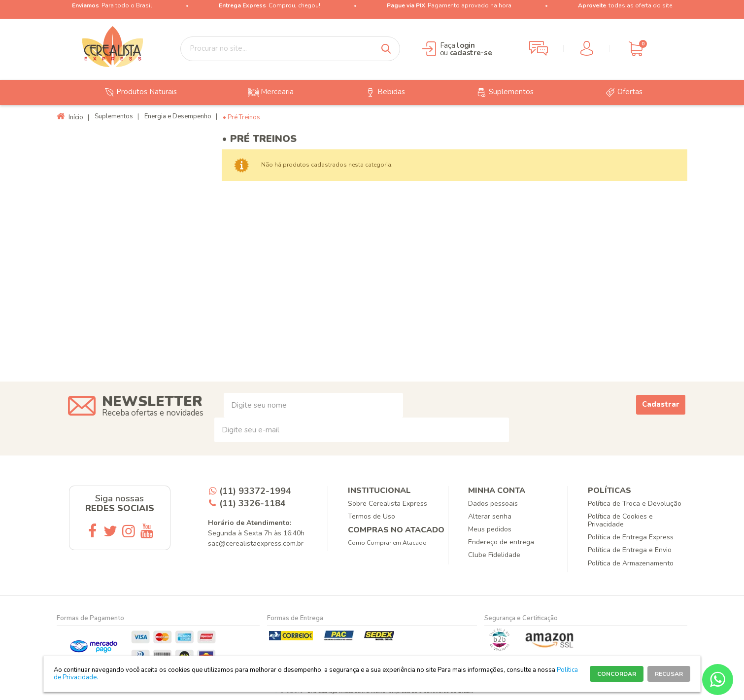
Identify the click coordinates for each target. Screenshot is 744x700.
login (466, 45)
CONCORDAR (617, 674)
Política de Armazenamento (631, 563)
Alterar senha (490, 516)
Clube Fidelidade (494, 555)
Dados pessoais (493, 504)
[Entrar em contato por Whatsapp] (718, 680)
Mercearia (270, 92)
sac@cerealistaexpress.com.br (256, 543)
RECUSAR (669, 674)
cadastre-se (471, 53)
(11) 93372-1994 (255, 491)
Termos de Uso (372, 516)
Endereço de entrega (501, 542)
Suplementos (504, 92)
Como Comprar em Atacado (387, 543)
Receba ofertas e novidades (153, 413)
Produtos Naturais (139, 92)
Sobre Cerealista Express (388, 504)
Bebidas (384, 92)
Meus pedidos (490, 529)
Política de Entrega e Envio (630, 550)
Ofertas (623, 92)
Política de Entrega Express (631, 537)
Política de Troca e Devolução (635, 504)
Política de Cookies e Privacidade (620, 520)
